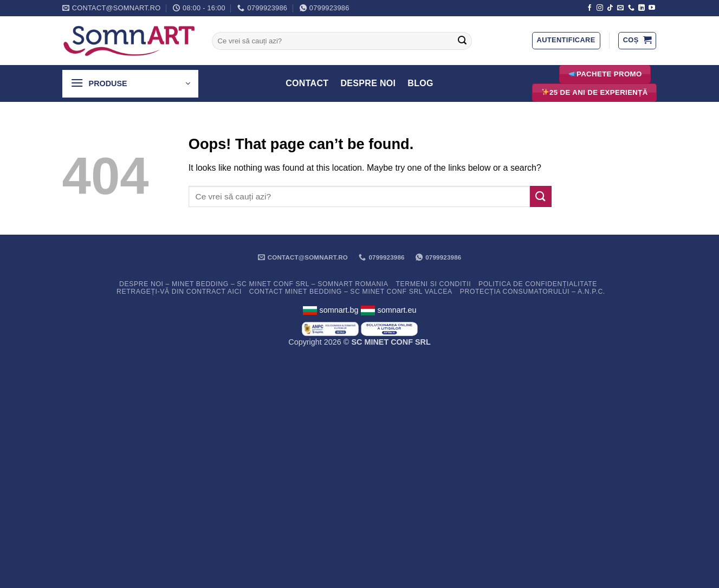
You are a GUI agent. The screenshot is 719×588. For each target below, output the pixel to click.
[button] (566, 41)
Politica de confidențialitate (538, 284)
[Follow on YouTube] (652, 8)
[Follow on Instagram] (600, 8)
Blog (420, 83)
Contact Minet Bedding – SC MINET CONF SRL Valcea (351, 292)
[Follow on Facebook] (590, 8)
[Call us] (631, 8)
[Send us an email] (620, 8)
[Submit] (462, 41)
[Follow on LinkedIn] (642, 8)
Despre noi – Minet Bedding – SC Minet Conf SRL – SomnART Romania (254, 284)
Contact (307, 83)
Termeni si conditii (433, 284)
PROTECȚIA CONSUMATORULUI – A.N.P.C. (533, 292)
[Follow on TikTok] (610, 8)
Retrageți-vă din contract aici (179, 292)
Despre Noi (368, 83)
